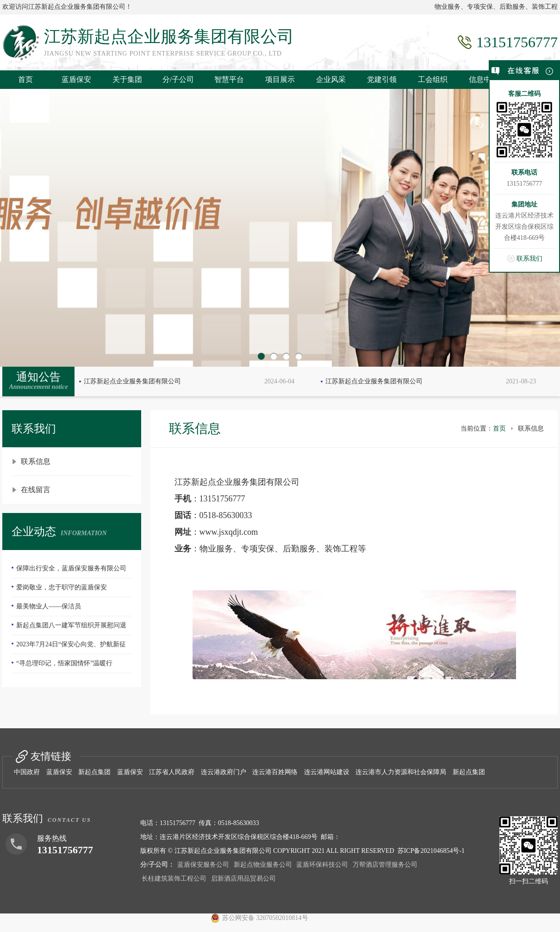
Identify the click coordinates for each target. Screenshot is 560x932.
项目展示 (280, 79)
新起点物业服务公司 (263, 865)
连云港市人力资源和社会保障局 (401, 772)
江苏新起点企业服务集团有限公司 (132, 381)
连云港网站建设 (327, 772)
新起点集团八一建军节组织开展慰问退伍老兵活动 (69, 628)
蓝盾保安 (76, 79)
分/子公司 (178, 79)
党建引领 (382, 79)
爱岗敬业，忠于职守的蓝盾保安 (62, 587)
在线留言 (36, 490)
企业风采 (331, 79)
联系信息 (36, 461)
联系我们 (529, 259)
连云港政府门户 (224, 772)
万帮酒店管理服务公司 (385, 865)
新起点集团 (94, 772)
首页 (25, 79)
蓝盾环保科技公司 (322, 865)
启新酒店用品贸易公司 (243, 879)
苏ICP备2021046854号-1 (431, 851)
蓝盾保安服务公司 (203, 865)
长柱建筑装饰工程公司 (174, 879)
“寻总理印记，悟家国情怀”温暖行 (64, 663)
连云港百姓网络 (275, 772)
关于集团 (127, 79)
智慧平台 (229, 79)
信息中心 (484, 79)
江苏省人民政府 (172, 772)
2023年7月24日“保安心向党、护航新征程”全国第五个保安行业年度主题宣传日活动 (71, 647)
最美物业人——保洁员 (49, 606)
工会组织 (433, 79)
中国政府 (27, 772)
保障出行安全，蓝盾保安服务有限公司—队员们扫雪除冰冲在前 (69, 571)
